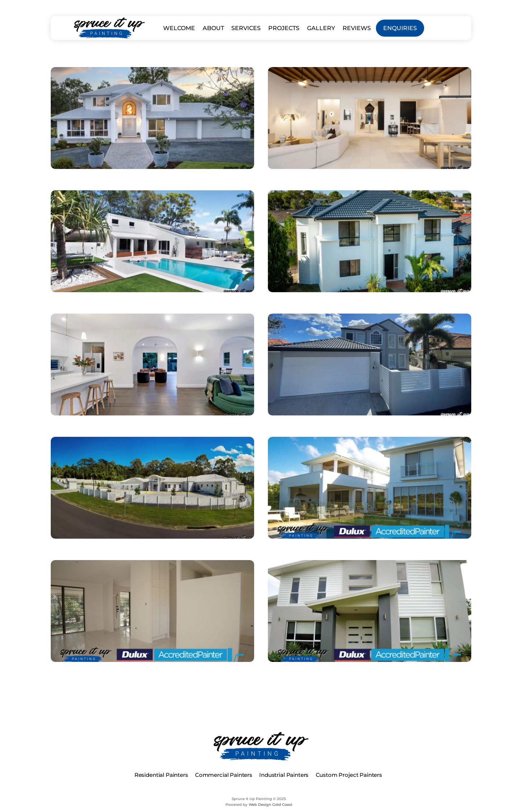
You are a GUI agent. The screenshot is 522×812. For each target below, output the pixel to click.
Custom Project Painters (349, 775)
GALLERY (321, 28)
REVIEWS (357, 28)
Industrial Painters (284, 775)
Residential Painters (161, 775)
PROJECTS (284, 28)
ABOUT (213, 28)
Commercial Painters (224, 775)
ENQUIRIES (400, 28)
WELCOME (179, 28)
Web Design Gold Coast (270, 805)
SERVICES (246, 28)
